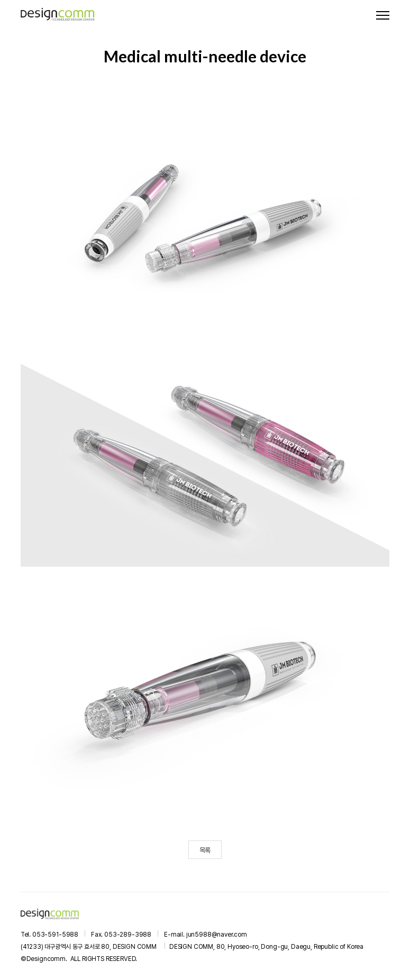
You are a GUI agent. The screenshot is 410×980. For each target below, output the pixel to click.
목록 (205, 850)
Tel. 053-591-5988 (49, 935)
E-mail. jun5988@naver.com (206, 935)
